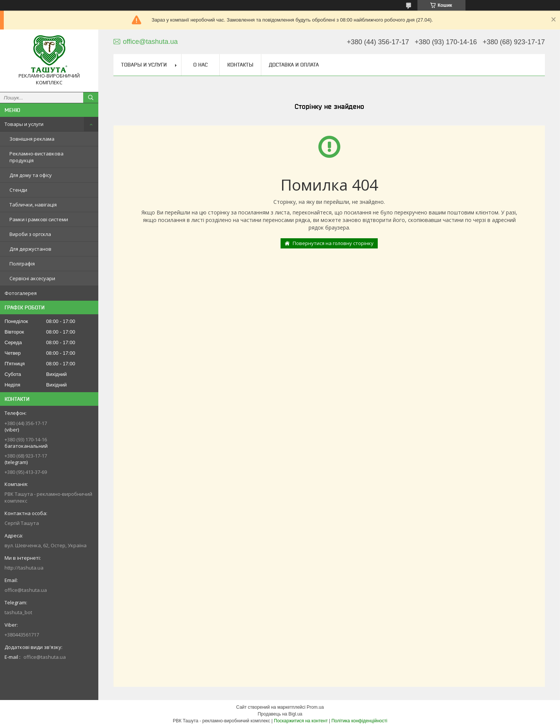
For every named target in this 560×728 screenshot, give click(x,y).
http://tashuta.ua (24, 568)
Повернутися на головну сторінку (333, 243)
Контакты (240, 65)
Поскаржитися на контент (301, 721)
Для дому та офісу (31, 175)
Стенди (18, 190)
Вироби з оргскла (30, 234)
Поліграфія (22, 264)
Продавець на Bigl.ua (280, 714)
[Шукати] (91, 98)
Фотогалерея (21, 293)
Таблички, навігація (33, 205)
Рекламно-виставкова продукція (36, 157)
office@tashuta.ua (26, 590)
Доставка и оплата (294, 65)
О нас (200, 65)
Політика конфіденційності (359, 721)
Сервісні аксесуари (32, 278)
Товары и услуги (24, 124)
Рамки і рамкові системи (39, 219)
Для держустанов (30, 249)
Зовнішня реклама (32, 139)
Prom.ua (315, 707)
